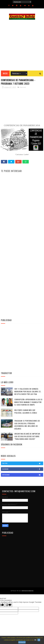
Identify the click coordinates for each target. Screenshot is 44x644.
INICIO (5, 73)
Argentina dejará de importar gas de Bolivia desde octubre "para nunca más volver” (27, 436)
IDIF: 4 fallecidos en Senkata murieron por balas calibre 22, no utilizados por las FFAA (28, 391)
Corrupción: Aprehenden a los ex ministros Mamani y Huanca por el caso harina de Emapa (28, 402)
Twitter (23, 463)
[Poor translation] (9, 605)
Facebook (23, 469)
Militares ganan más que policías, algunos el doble (26, 411)
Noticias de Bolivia (28, 591)
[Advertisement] (22, 45)
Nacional (23, 87)
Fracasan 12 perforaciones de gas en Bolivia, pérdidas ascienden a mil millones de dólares (27, 425)
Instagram (23, 475)
